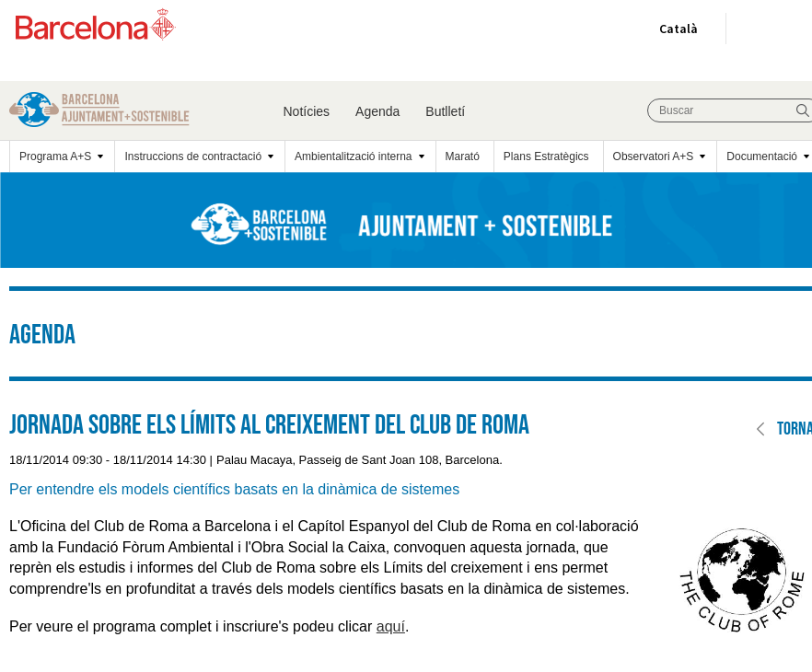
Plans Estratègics (546, 156)
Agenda (377, 111)
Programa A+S (55, 156)
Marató (463, 156)
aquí (391, 626)
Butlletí (445, 111)
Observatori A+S (654, 156)
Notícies (307, 111)
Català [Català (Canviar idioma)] (675, 32)
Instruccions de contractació (193, 156)
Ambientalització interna (353, 156)
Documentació (762, 156)
